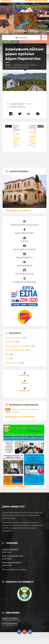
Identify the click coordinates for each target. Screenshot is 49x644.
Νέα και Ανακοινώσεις (14, 338)
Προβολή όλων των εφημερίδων (17, 486)
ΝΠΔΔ (7, 358)
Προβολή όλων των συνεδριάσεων (20, 417)
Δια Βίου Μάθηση (25, 264)
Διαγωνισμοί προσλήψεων (16, 350)
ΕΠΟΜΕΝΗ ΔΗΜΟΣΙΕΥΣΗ (32, 128)
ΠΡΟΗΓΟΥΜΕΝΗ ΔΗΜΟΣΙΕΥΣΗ (17, 129)
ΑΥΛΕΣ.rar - (28, 104)
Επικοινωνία (24, 391)
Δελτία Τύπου (10, 342)
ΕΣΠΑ (7, 354)
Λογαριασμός (25, 375)
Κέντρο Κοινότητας (24, 272)
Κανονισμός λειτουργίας (25, 247)
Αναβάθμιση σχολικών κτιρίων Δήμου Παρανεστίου (17, 140)
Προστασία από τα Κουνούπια (25, 223)
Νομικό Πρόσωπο (25, 256)
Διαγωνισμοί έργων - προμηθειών (18, 346)
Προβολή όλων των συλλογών (18, 211)
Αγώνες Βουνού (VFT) (25, 231)
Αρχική (8, 65)
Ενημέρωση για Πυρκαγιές (24, 280)
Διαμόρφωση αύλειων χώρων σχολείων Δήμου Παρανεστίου (32, 140)
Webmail (24, 383)
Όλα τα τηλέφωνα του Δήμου (14, 569)
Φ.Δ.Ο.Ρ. (25, 239)
